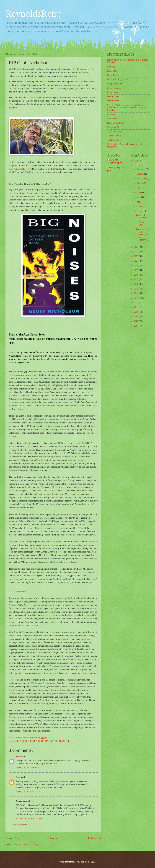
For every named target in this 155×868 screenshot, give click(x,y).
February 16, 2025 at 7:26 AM (29, 818)
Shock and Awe (114, 127)
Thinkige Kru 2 (114, 140)
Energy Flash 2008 (115, 84)
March (140, 206)
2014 (136, 293)
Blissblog (111, 67)
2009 (136, 316)
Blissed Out (112, 71)
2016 (136, 284)
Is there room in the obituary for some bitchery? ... (142, 234)
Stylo (18, 757)
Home (54, 838)
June (139, 193)
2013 (136, 298)
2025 (136, 165)
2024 (136, 247)
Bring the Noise (114, 75)
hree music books (17, 169)
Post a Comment (20, 825)
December (141, 169)
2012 (136, 303)
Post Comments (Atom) (28, 845)
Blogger (91, 862)
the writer (44, 82)
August (140, 183)
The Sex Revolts (114, 136)
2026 (136, 161)
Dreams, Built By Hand (117, 79)
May (139, 197)
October (140, 174)
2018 (136, 275)
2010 (136, 312)
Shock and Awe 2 (115, 132)
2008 (136, 321)
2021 (136, 261)
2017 (136, 279)
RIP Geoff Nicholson (142, 216)
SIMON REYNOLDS (116, 162)
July (139, 188)
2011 (136, 307)
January (140, 211)
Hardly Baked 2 (114, 101)
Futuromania (113, 92)
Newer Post (13, 838)
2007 (136, 326)
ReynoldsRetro (34, 13)
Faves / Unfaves (114, 88)
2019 (136, 270)
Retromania (112, 119)
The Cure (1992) (140, 223)
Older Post (95, 838)
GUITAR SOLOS (57, 741)
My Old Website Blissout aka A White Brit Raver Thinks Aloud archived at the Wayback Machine (127, 108)
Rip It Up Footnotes (116, 123)
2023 (136, 252)
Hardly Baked (113, 96)
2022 (136, 256)
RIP (68, 741)
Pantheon (111, 114)
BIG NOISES (22, 741)
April (139, 202)
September (142, 179)
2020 (136, 265)
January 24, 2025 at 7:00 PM (28, 792)
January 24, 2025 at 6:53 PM (28, 768)
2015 (136, 289)
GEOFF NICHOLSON (38, 741)
